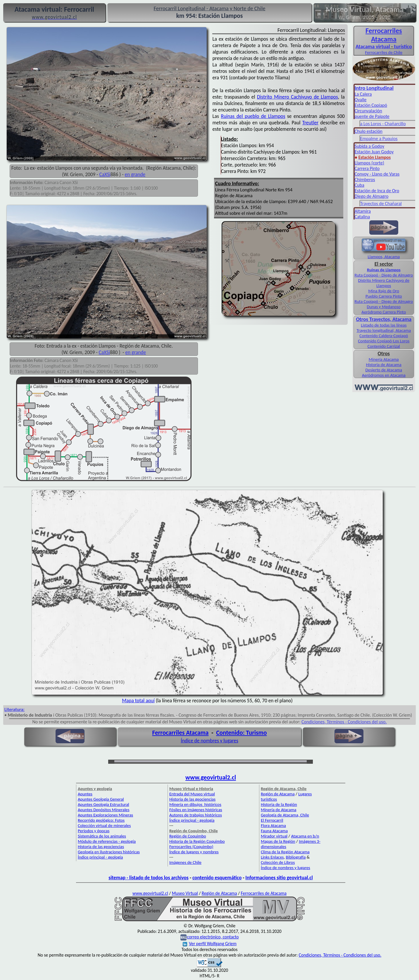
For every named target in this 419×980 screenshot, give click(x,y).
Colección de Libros (278, 862)
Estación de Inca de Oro (377, 191)
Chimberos (365, 180)
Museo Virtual (185, 893)
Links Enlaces (272, 857)
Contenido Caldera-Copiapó (384, 336)
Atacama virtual (373, 47)
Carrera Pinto (367, 168)
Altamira (363, 211)
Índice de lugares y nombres (194, 852)
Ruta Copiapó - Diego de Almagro (384, 275)
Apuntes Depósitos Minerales (104, 810)
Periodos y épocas (94, 831)
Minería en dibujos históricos (195, 804)
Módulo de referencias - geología (107, 841)
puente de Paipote (372, 116)
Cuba (359, 185)
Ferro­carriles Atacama (384, 35)
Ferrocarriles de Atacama (264, 893)
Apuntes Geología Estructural (104, 804)
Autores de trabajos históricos (196, 815)
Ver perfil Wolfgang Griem (210, 944)
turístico (403, 47)
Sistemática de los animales (102, 836)
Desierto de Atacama (384, 370)
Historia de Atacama (384, 365)
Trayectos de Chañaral (381, 204)
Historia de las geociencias (101, 847)
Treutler (310, 123)
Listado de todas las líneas (384, 325)
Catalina (362, 217)
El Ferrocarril (272, 820)
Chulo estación (369, 131)
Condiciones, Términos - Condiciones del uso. (344, 722)
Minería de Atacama (279, 810)
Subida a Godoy (369, 146)
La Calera (363, 94)
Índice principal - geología (100, 857)
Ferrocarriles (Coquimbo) (191, 847)
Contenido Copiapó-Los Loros (384, 341)
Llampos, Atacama (384, 257)
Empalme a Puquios (379, 139)
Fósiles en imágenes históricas (196, 810)
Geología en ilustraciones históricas (109, 852)
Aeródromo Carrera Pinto (384, 312)
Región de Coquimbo (188, 836)
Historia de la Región (279, 804)
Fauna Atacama (274, 831)
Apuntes (85, 794)
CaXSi (105, 174)
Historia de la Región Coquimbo (197, 841)
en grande (135, 174)
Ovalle (361, 100)
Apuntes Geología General (101, 799)
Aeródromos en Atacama (384, 375)
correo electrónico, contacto (213, 937)
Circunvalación (368, 111)
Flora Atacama (273, 825)
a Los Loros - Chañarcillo (383, 124)
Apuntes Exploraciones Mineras (105, 815)
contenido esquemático (217, 878)
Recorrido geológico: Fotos (101, 820)
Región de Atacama (278, 794)
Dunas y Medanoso (384, 307)
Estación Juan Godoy (374, 152)
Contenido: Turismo (241, 733)
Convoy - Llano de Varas (377, 174)
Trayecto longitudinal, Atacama (384, 330)
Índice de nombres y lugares (209, 741)
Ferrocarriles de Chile (384, 52)
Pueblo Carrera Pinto (384, 296)
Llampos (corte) (369, 163)
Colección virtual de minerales (104, 825)
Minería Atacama (384, 359)
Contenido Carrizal (384, 346)
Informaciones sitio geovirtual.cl (279, 878)
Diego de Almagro (372, 196)
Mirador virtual (274, 836)
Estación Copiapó (371, 105)
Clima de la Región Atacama (285, 852)
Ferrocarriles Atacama (181, 733)
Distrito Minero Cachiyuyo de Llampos (298, 97)
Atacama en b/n (305, 836)
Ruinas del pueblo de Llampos (253, 116)
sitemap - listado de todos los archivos (148, 878)
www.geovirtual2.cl (211, 778)
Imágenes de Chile (185, 862)
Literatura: (14, 709)
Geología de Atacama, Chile (285, 815)
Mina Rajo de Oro (384, 291)
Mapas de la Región (278, 841)
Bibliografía (296, 857)
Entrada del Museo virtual (192, 794)
